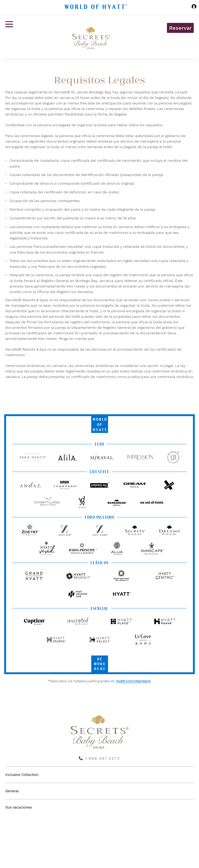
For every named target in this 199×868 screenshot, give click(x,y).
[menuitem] (99, 775)
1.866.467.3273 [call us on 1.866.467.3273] (103, 758)
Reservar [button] (180, 28)
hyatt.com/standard (133, 681)
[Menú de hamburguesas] (9, 37)
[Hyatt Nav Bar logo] (96, 7)
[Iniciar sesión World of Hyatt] (194, 7)
